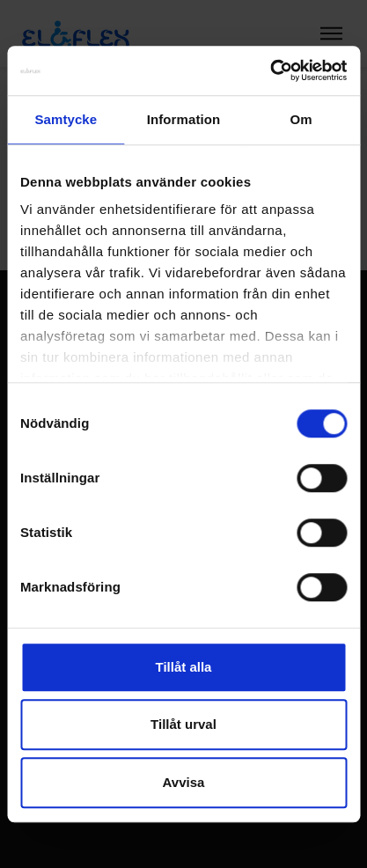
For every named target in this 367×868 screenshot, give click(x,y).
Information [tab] (184, 119)
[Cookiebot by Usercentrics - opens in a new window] (270, 70)
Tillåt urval (183, 724)
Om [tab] (301, 119)
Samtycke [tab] (66, 119)
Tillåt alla (184, 667)
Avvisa (184, 782)
